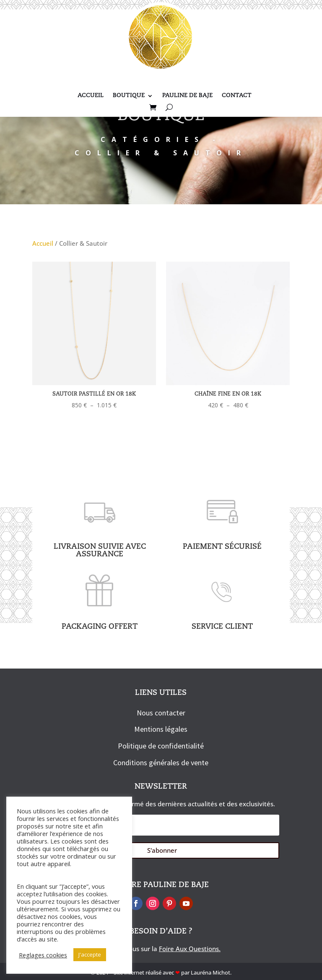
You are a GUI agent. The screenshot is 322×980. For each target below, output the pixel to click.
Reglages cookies (43, 955)
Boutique (129, 96)
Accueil (91, 96)
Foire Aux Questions (189, 949)
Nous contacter (161, 713)
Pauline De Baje (187, 96)
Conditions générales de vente (161, 763)
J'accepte (90, 954)
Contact (237, 96)
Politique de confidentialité (161, 746)
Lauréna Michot (210, 972)
